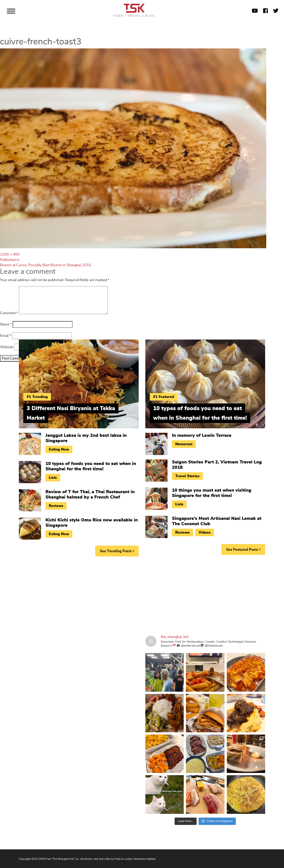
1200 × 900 (10, 254)
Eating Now (59, 449)
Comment (9, 313)
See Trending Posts (117, 551)
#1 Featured (164, 397)
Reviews (56, 506)
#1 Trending (37, 397)
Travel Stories (187, 476)
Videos (205, 532)
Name (6, 324)
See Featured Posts (243, 549)
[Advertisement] (142, 594)
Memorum (184, 444)
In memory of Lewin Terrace (202, 435)
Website (7, 347)
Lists (53, 478)
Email (6, 336)
